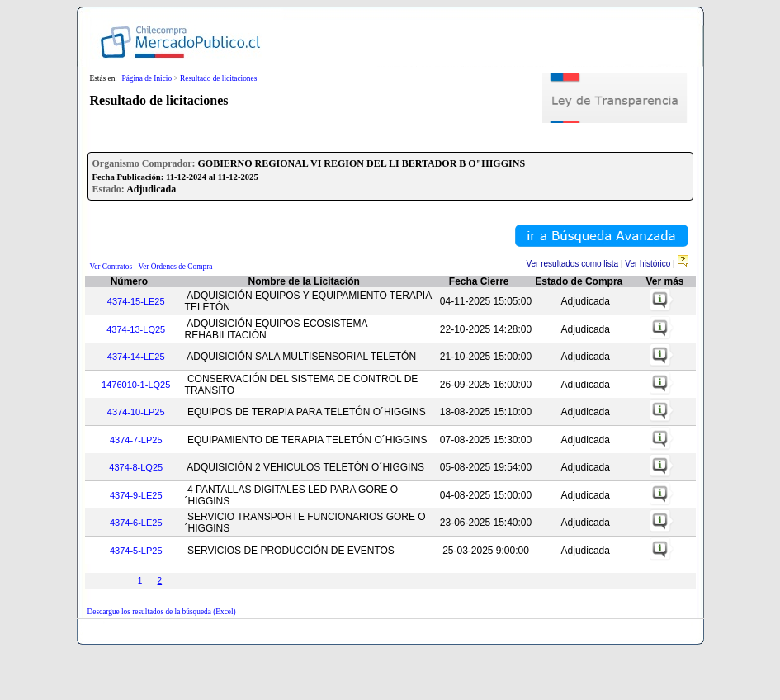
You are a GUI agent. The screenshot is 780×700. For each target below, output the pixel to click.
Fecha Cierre (479, 281)
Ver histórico (648, 264)
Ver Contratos (111, 267)
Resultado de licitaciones (218, 78)
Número (129, 281)
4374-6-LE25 (136, 523)
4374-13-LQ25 (136, 329)
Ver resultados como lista (572, 264)
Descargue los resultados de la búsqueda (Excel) (162, 612)
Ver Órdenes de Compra (176, 267)
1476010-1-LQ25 (136, 385)
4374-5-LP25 (136, 551)
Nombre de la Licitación (304, 281)
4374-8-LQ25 (136, 467)
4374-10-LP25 (136, 412)
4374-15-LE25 (136, 301)
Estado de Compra (579, 281)
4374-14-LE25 (136, 357)
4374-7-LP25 (136, 440)
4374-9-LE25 (136, 495)
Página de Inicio (147, 78)
